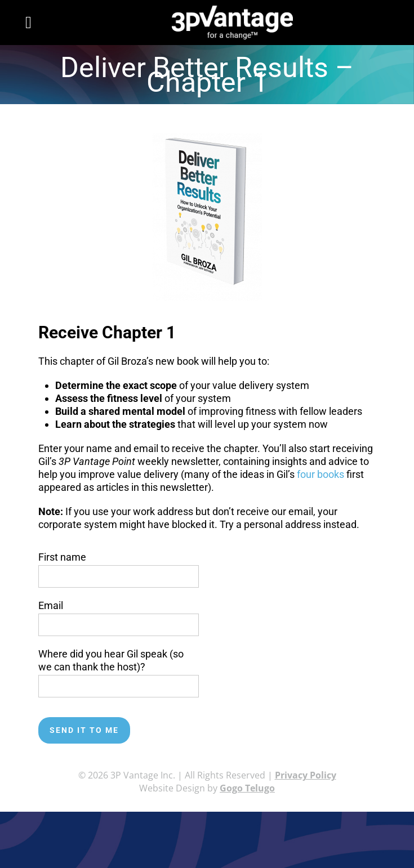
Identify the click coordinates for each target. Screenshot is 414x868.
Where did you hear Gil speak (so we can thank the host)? (119, 669)
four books (320, 474)
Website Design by (207, 788)
